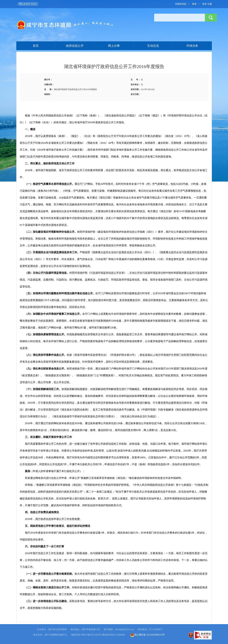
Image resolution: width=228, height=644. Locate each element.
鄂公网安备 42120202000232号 (147, 635)
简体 (194, 4)
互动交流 (153, 46)
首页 (65, 25)
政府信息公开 (75, 46)
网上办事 (114, 46)
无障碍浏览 (181, 4)
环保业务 (192, 46)
